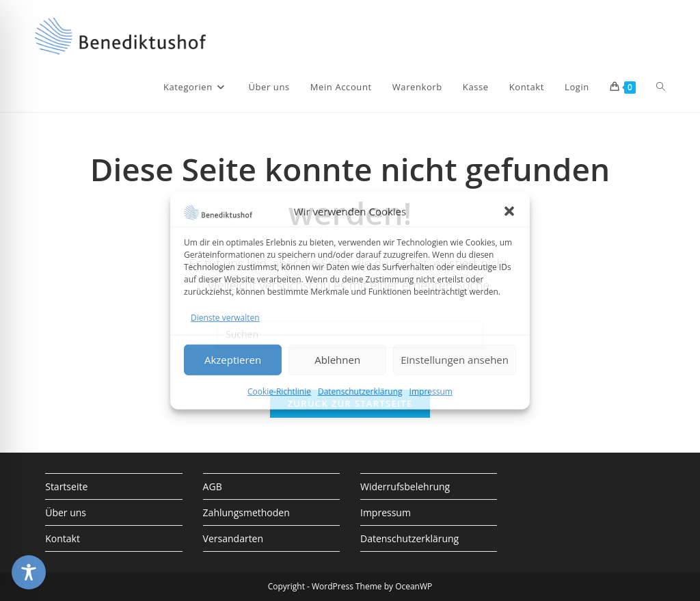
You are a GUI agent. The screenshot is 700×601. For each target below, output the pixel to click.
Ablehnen (337, 360)
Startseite (66, 486)
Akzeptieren (233, 360)
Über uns (66, 512)
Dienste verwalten (225, 317)
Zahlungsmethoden (246, 512)
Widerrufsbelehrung (405, 486)
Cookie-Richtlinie (279, 391)
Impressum (431, 391)
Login (577, 87)
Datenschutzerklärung (360, 391)
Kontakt (63, 538)
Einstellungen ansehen (455, 360)
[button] (509, 211)
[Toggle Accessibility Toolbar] (29, 572)
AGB (213, 486)
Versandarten (233, 538)
